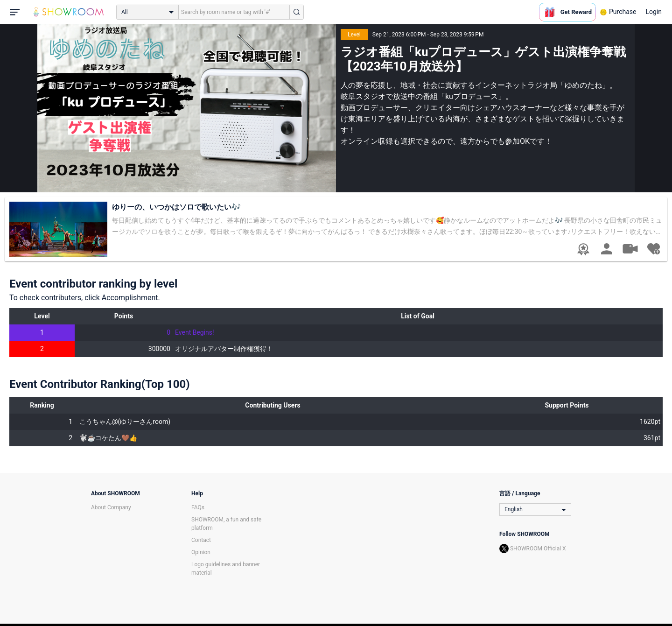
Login (654, 12)
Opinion (201, 552)
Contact (201, 540)
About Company (111, 507)
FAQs (198, 507)
